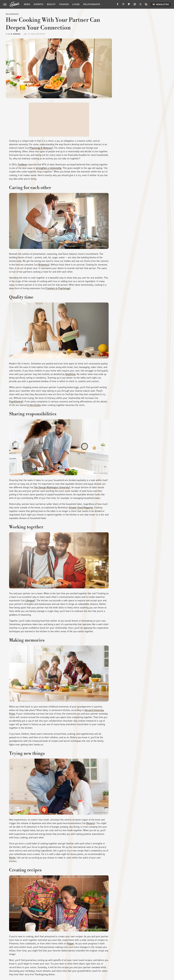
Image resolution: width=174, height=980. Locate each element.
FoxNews (22, 165)
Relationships (92, 4)
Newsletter (161, 4)
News (27, 4)
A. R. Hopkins (14, 34)
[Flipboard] (129, 5)
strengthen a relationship (49, 168)
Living (76, 4)
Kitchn (12, 858)
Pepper (70, 944)
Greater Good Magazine (81, 508)
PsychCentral (16, 402)
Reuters (90, 823)
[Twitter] (140, 5)
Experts (39, 4)
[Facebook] (118, 5)
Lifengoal (30, 600)
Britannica (43, 265)
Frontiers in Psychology (58, 288)
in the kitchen (34, 405)
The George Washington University (52, 487)
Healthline (70, 374)
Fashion (64, 4)
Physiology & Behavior (41, 148)
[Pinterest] (123, 5)
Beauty (51, 4)
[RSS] (146, 5)
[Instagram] (135, 5)
